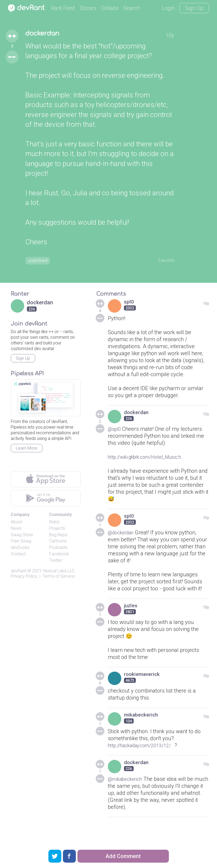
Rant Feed (63, 8)
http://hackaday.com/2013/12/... (146, 747)
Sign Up (194, 8)
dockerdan (47, 34)
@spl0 (115, 431)
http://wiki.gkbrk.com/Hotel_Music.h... (153, 459)
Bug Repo (58, 536)
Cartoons (58, 543)
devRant (19, 572)
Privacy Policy (24, 578)
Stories (88, 8)
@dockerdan (123, 534)
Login (168, 8)
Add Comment (123, 856)
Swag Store (22, 536)
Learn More (27, 450)
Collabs (110, 8)
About (16, 523)
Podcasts (58, 549)
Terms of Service (59, 578)
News (16, 530)
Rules (54, 523)
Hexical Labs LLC (59, 572)
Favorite (165, 261)
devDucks (20, 549)
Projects (57, 530)
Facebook (59, 555)
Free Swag (21, 543)
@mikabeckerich (127, 781)
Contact (18, 555)
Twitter (56, 562)
